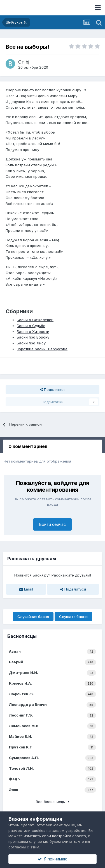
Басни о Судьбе (31, 326)
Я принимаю (53, 859)
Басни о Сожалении (35, 320)
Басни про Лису (31, 343)
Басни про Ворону (33, 337)
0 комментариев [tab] (28, 446)
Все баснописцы (53, 802)
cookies (39, 830)
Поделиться (53, 389)
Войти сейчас (53, 524)
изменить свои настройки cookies (55, 836)
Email (26, 589)
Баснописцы (22, 636)
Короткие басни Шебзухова (42, 349)
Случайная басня (33, 617)
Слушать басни (73, 617)
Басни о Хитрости (33, 332)
